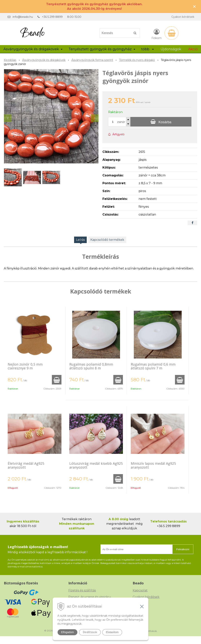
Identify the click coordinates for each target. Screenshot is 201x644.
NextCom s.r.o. (149, 631)
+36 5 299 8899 (52, 17)
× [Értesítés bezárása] (194, 6)
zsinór (121, 122)
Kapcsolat (140, 590)
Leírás (80, 240)
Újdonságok (171, 49)
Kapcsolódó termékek (107, 240)
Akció (193, 49)
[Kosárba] (161, 122)
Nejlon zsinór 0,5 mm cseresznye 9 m (25, 366)
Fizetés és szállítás (82, 590)
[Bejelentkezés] (156, 34)
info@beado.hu (23, 17)
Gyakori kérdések (183, 17)
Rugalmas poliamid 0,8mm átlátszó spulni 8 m (91, 366)
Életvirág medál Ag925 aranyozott (26, 465)
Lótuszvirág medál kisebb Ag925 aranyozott (96, 465)
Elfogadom (67, 632)
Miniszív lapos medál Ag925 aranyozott (153, 465)
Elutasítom (112, 632)
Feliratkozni (183, 549)
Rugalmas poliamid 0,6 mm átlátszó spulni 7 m (153, 366)
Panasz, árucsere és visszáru (90, 597)
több (147, 49)
